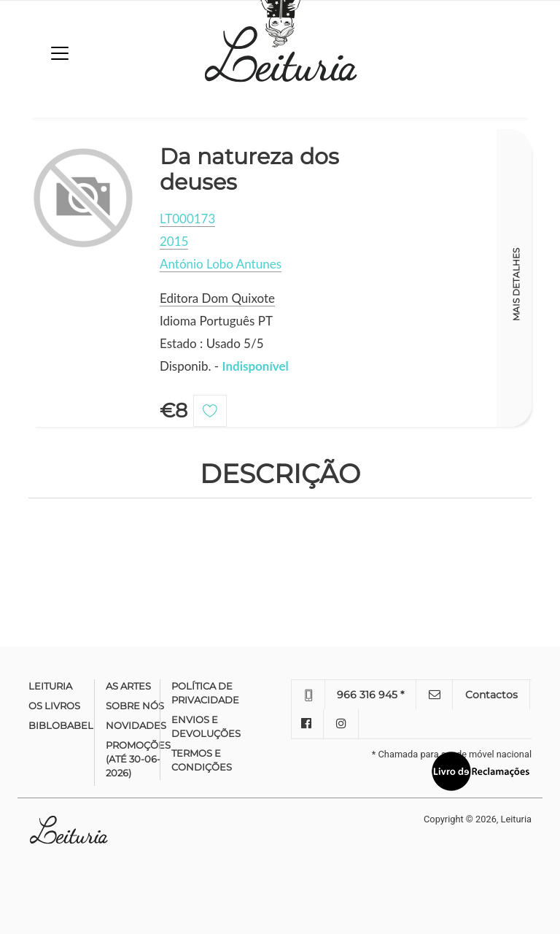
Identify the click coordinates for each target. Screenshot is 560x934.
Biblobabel (61, 725)
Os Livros (54, 706)
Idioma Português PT (216, 321)
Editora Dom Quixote (217, 298)
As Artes (128, 686)
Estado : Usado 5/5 (212, 343)
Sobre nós (135, 706)
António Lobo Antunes (221, 264)
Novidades (136, 725)
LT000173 (187, 219)
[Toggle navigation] (60, 53)
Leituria (50, 686)
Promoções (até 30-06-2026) (138, 759)
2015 (174, 241)
